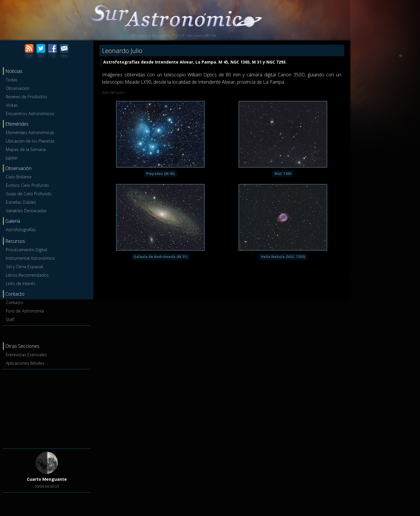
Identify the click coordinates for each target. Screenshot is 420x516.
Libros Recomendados (27, 275)
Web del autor (113, 93)
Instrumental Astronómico (30, 258)
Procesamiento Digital (26, 250)
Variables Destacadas (26, 211)
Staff (10, 319)
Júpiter (12, 158)
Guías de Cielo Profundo (29, 194)
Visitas (12, 105)
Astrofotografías (21, 230)
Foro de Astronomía (25, 311)
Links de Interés (21, 284)
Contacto (15, 302)
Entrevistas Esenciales (26, 355)
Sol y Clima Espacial (24, 267)
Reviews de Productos (27, 97)
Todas (12, 80)
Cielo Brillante (19, 177)
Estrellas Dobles (21, 202)
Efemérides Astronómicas (30, 132)
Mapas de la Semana (26, 149)
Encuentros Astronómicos (30, 114)
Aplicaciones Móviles (25, 363)
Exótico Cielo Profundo (27, 185)
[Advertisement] (47, 408)
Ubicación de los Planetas (30, 141)
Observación (18, 88)
